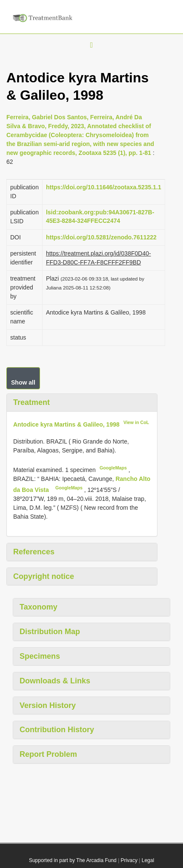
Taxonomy (39, 607)
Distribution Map (50, 632)
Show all (23, 382)
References (34, 552)
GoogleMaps (113, 468)
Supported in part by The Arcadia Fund (73, 860)
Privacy (129, 860)
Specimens (40, 656)
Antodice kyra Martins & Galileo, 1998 (66, 424)
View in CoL (136, 422)
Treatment (31, 402)
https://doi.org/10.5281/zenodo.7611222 (101, 237)
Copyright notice (44, 576)
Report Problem (48, 754)
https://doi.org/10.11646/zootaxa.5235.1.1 (104, 187)
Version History (48, 705)
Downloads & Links (55, 681)
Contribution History (57, 730)
